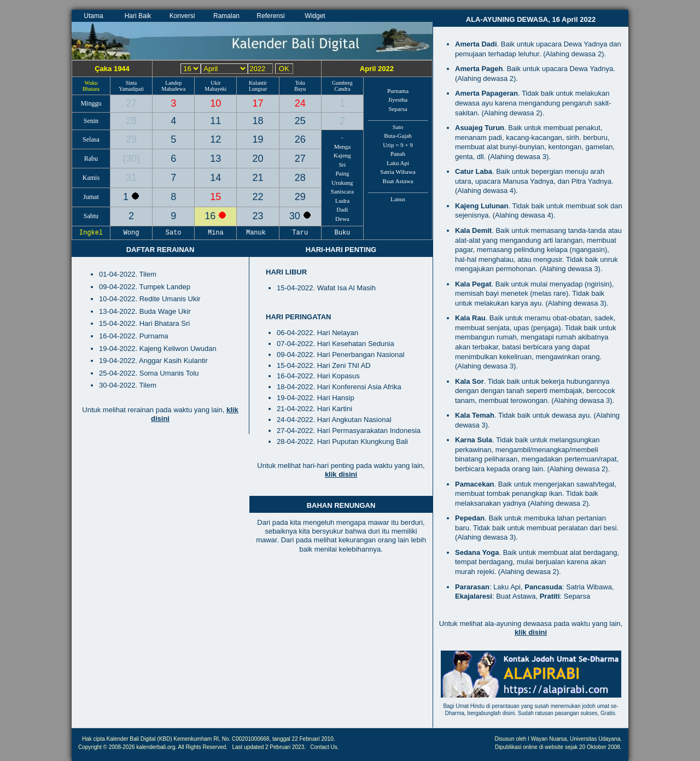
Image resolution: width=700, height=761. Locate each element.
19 (258, 139)
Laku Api (398, 163)
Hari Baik (138, 16)
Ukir (215, 83)
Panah (398, 154)
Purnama (398, 91)
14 (215, 178)
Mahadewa (173, 89)
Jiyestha (398, 99)
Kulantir (258, 83)
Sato (398, 127)
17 (258, 103)
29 (131, 139)
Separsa (398, 109)
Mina (216, 233)
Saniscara (342, 191)
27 (131, 103)
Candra (342, 89)
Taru (300, 233)
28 (131, 121)
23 (258, 216)
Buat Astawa (398, 181)
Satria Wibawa (398, 172)
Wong (131, 233)
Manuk (258, 233)
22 (258, 197)
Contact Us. (324, 747)
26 (300, 139)
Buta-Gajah (398, 136)
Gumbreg (342, 83)
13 (215, 159)
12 (215, 139)
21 (258, 178)
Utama (93, 16)
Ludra (342, 201)
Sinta (132, 83)
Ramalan (226, 16)
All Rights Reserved (202, 747)
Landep (173, 83)
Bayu (300, 89)
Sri (343, 165)
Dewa (342, 219)
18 (258, 121)
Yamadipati (131, 89)
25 (300, 121)
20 (258, 159)
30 (131, 159)
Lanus (398, 199)
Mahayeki (215, 89)
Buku (342, 233)
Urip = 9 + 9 (398, 145)
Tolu (300, 83)
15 (215, 197)
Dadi (342, 209)
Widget (315, 16)
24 (300, 103)
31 (131, 178)
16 (211, 216)
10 (215, 103)
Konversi (182, 16)
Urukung (342, 183)
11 (215, 121)
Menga (343, 147)
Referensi (270, 16)
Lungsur (258, 89)
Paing (342, 173)
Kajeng (342, 155)
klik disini (341, 474)
